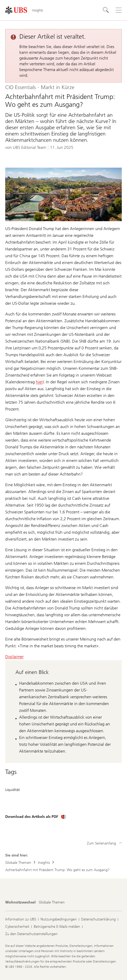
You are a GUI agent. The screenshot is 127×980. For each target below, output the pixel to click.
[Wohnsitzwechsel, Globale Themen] (52, 902)
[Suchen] (106, 10)
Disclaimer (14, 657)
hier (39, 382)
